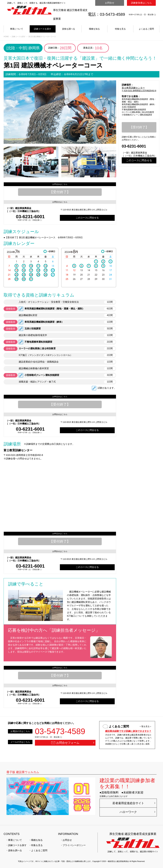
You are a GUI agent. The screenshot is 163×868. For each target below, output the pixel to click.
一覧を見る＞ (146, 726)
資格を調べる (69, 29)
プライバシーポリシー (74, 845)
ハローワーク (128, 812)
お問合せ (110, 3)
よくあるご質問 (146, 29)
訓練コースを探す (43, 29)
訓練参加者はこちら (141, 3)
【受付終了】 (60, 192)
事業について (17, 29)
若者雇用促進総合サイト (128, 803)
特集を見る (120, 29)
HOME (6, 37)
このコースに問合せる (87, 218)
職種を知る (94, 29)
